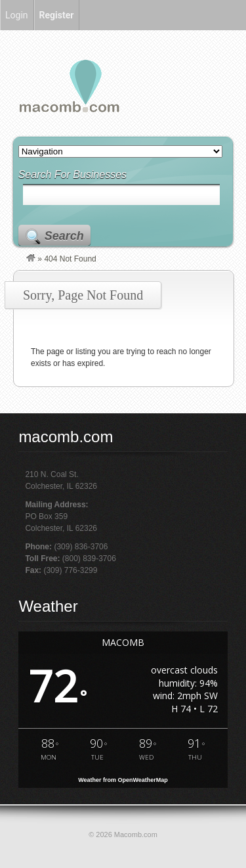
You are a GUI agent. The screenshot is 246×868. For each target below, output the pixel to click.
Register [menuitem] (57, 15)
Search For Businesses (72, 174)
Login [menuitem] (17, 15)
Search (64, 236)
